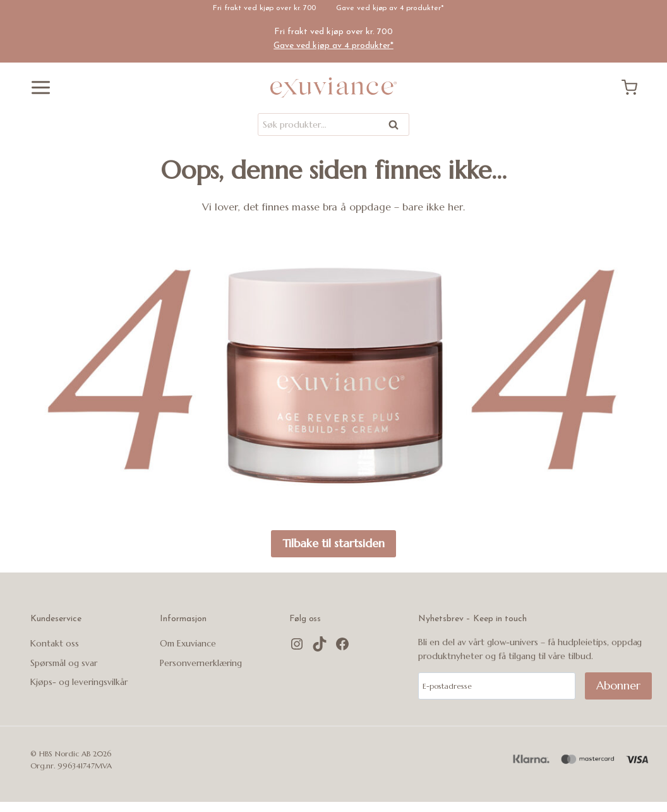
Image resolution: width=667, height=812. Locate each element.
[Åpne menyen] (36, 88)
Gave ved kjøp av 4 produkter (388, 8)
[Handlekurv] (634, 88)
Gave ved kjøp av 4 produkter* (333, 46)
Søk (394, 127)
